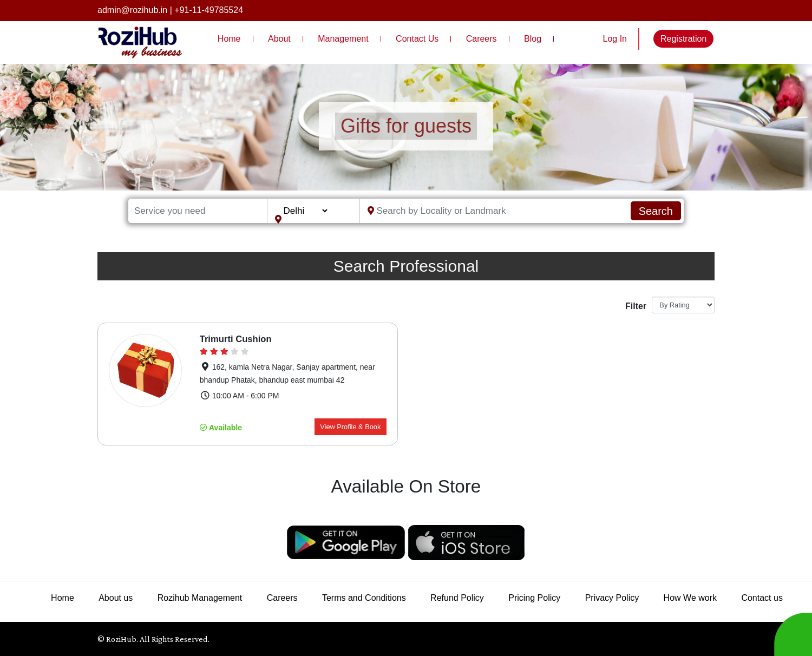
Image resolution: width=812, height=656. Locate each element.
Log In (615, 39)
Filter (634, 306)
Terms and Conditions (364, 598)
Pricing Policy (534, 598)
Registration (683, 39)
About (279, 39)
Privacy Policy (612, 598)
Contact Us (417, 39)
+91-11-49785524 (209, 10)
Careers (482, 39)
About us (116, 598)
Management (343, 39)
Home (229, 39)
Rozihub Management (200, 598)
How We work (690, 598)
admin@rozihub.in (132, 10)
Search (656, 211)
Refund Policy (457, 598)
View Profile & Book (350, 427)
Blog (533, 39)
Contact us (762, 598)
